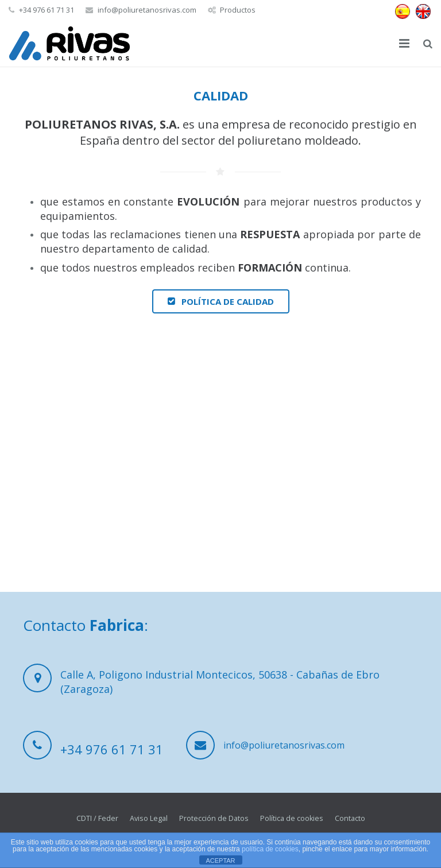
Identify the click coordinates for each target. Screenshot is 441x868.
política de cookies (270, 849)
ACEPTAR (220, 861)
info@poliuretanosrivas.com (147, 10)
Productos (238, 10)
